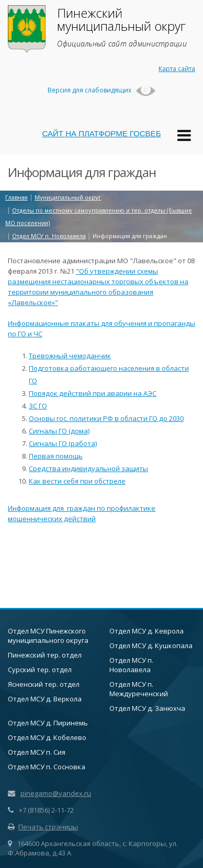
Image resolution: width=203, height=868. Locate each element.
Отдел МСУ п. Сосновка (47, 767)
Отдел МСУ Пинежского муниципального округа (48, 636)
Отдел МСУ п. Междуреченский (139, 689)
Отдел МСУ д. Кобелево (47, 737)
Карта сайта (177, 69)
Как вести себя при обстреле (77, 481)
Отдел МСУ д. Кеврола (146, 631)
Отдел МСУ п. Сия (37, 752)
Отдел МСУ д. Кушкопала (151, 646)
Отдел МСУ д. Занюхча (147, 708)
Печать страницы (43, 827)
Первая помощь (56, 456)
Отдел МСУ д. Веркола (45, 699)
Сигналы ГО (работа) (63, 443)
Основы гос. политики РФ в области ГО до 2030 (106, 418)
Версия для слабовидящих (102, 90)
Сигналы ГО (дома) (59, 431)
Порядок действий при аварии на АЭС (93, 393)
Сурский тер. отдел (40, 670)
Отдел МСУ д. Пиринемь (48, 723)
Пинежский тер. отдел (45, 655)
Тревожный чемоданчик (70, 356)
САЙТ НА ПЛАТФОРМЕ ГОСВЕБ (102, 133)
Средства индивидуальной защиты (88, 468)
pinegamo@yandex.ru (56, 793)
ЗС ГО (38, 406)
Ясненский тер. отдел (44, 684)
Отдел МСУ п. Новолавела (131, 665)
